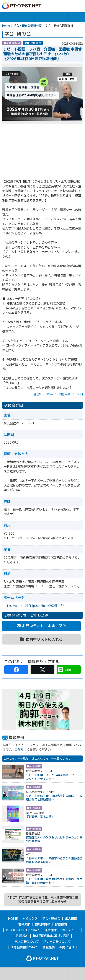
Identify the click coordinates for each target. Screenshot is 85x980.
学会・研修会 (43, 17)
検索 (8, 974)
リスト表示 (25, 974)
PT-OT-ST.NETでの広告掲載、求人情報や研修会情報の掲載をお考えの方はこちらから (43, 900)
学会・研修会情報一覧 (28, 26)
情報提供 (49, 947)
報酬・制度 (77, 17)
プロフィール (70, 930)
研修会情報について (24, 947)
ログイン (70, 6)
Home (6, 26)
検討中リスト (77, 974)
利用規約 (22, 936)
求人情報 (25, 17)
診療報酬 (61, 924)
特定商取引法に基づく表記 (51, 936)
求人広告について (27, 942)
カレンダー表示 (43, 974)
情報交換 (60, 17)
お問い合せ (67, 947)
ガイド (61, 6)
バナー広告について (57, 942)
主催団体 (60, 974)
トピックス (8, 17)
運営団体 (51, 930)
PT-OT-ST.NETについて (23, 930)
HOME (13, 919)
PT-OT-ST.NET (22, 6)
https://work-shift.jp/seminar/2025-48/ (34, 606)
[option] (42, 710)
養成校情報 (42, 924)
